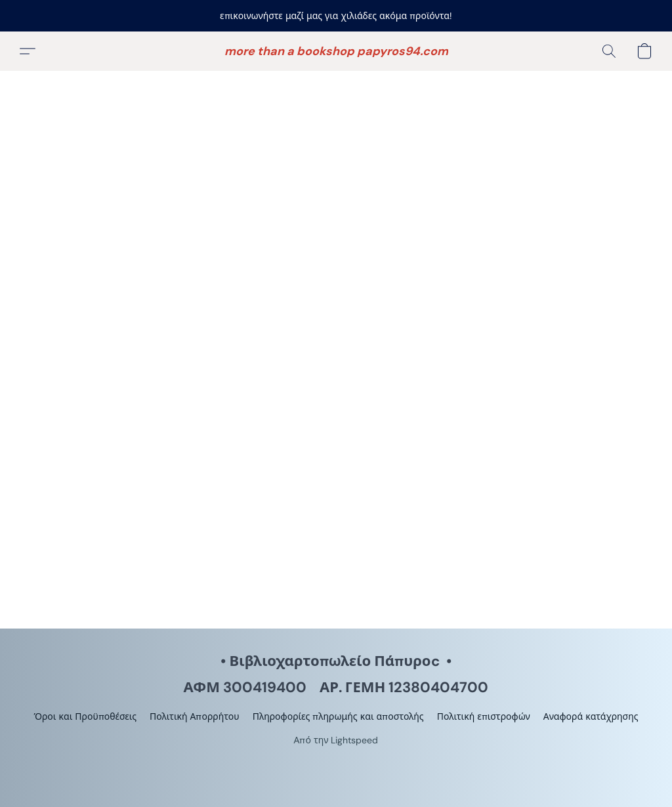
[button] (336, 51)
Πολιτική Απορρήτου (195, 716)
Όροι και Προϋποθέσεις (85, 716)
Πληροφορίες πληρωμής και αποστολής (338, 716)
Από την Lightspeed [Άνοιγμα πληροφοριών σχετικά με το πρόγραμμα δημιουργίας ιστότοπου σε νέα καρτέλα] (336, 740)
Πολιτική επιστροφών (484, 716)
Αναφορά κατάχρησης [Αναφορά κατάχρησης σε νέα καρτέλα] (591, 716)
